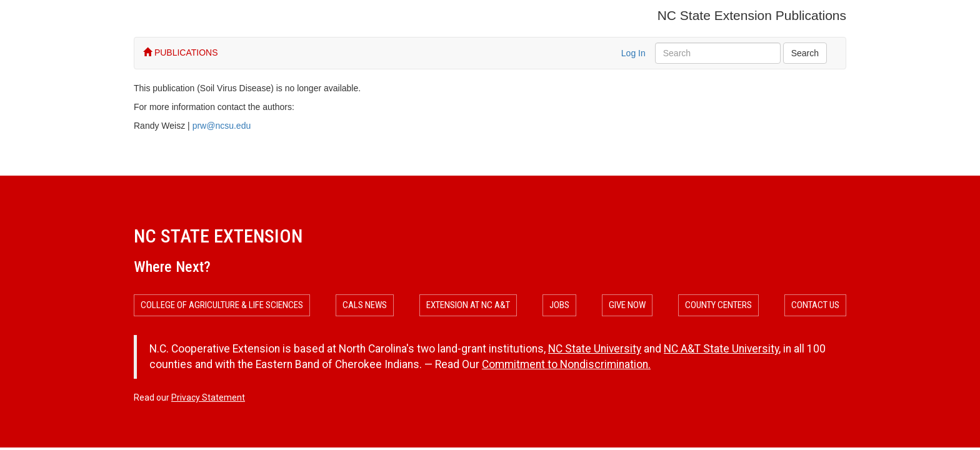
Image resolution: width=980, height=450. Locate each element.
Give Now (627, 305)
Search (805, 53)
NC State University (595, 349)
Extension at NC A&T (468, 305)
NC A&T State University (721, 349)
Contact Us (815, 305)
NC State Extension (218, 236)
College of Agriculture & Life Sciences (222, 305)
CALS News (365, 305)
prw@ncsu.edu (222, 126)
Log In (633, 53)
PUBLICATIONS (181, 52)
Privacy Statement (208, 397)
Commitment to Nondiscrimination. (566, 364)
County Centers (718, 305)
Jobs (559, 305)
